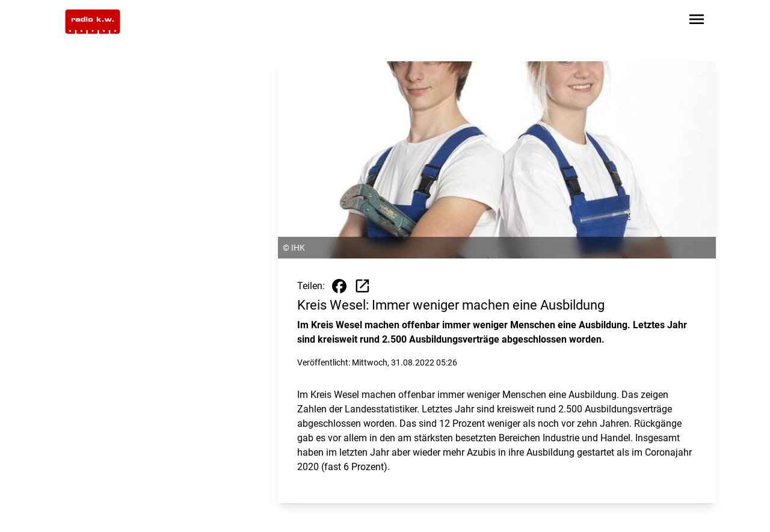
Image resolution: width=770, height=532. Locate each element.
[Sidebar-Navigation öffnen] (697, 21)
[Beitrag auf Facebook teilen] (339, 286)
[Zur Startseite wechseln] (93, 22)
